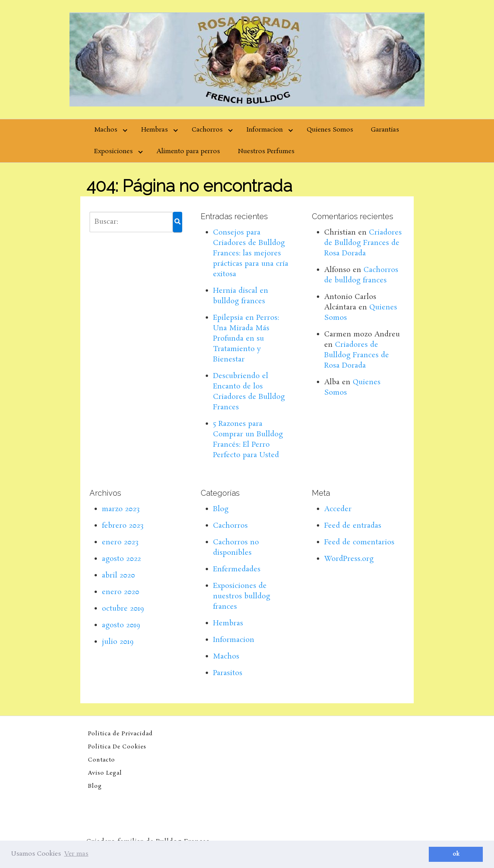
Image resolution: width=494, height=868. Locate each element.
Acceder (338, 509)
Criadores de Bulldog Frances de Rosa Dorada (363, 243)
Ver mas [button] (76, 854)
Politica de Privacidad (120, 734)
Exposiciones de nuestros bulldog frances (242, 596)
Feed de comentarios (359, 542)
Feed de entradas (353, 526)
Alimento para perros (188, 151)
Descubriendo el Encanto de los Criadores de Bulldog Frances (249, 392)
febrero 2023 (123, 526)
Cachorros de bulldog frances (361, 275)
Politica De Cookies (117, 747)
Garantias (385, 130)
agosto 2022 (121, 559)
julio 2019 (118, 642)
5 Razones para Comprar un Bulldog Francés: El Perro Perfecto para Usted (248, 440)
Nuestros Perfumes (266, 151)
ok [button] (456, 854)
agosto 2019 (121, 625)
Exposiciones (113, 151)
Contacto (102, 760)
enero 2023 (120, 542)
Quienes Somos (330, 130)
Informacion (265, 130)
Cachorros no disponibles (236, 548)
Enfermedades (237, 569)
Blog (221, 509)
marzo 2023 (121, 509)
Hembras (155, 130)
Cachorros (207, 130)
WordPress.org (349, 559)
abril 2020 (118, 576)
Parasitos (228, 673)
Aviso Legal (105, 773)
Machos (106, 130)
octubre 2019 (123, 609)
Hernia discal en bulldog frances (241, 296)
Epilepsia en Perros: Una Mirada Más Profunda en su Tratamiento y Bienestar (246, 339)
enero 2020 (121, 592)
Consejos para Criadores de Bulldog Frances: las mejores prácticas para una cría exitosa (251, 253)
